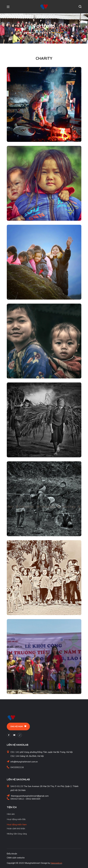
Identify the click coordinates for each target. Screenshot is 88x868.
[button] (80, 7)
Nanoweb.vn (56, 863)
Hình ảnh (11, 814)
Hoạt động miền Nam (17, 825)
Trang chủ (29, 33)
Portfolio (43, 33)
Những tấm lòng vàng (17, 834)
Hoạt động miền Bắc (16, 819)
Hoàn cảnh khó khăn (16, 829)
